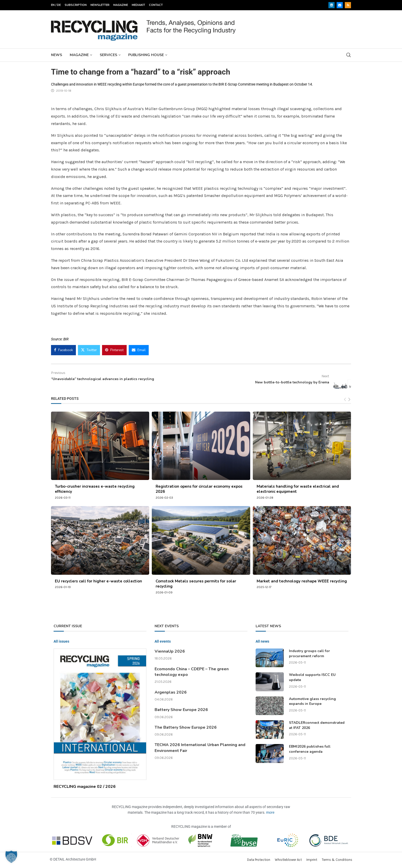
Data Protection (259, 860)
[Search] (348, 55)
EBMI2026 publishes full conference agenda (310, 749)
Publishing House (146, 55)
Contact (156, 5)
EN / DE (56, 5)
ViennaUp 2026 (170, 651)
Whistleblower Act (288, 860)
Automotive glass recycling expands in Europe (312, 701)
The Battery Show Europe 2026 (186, 727)
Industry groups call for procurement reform (309, 653)
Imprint (312, 860)
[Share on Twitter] (89, 350)
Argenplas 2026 (171, 692)
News (57, 55)
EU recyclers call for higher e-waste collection (98, 581)
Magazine (121, 5)
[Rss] (348, 5)
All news (262, 641)
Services (108, 55)
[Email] (340, 5)
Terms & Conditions (337, 860)
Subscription (76, 5)
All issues (61, 641)
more (270, 812)
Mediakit (138, 5)
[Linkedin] (331, 5)
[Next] (349, 400)
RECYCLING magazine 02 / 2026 (85, 787)
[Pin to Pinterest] (114, 350)
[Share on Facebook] (63, 350)
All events (163, 641)
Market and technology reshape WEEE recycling (302, 581)
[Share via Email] (139, 350)
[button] (11, 857)
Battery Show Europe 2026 (181, 710)
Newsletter (100, 5)
